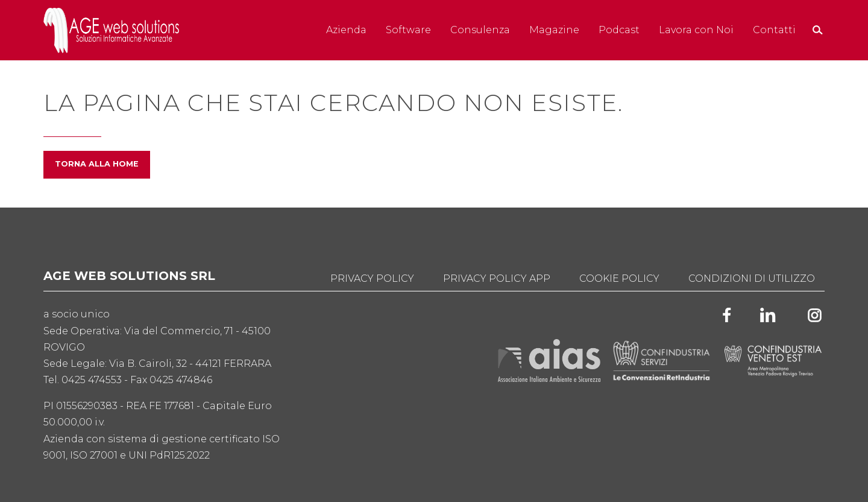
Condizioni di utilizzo (752, 278)
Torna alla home (97, 164)
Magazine (554, 30)
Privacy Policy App (497, 278)
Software (408, 30)
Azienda (346, 30)
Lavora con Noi (696, 30)
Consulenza (480, 30)
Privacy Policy (372, 278)
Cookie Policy (619, 278)
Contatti (774, 30)
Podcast (619, 30)
